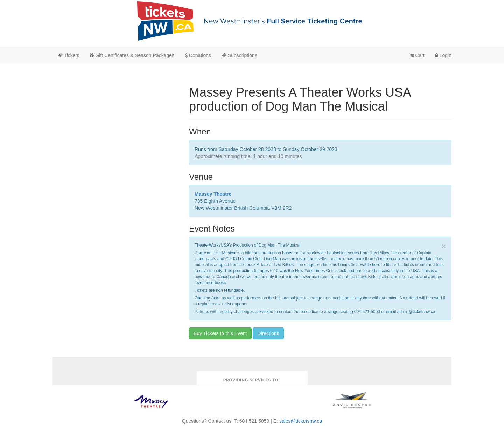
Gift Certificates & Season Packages (132, 55)
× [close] (444, 246)
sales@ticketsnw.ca (301, 421)
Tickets (68, 55)
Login (443, 55)
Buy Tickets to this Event (220, 333)
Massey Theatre (213, 194)
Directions (268, 333)
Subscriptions (239, 55)
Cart (417, 55)
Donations (198, 55)
